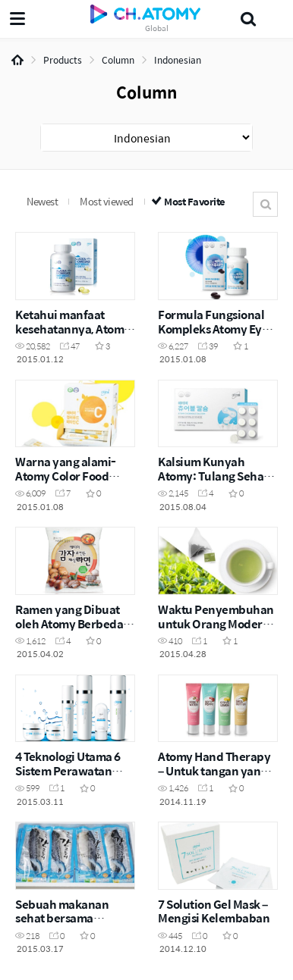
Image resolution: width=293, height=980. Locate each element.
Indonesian (178, 60)
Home (17, 60)
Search (265, 204)
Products (63, 60)
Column (118, 60)
